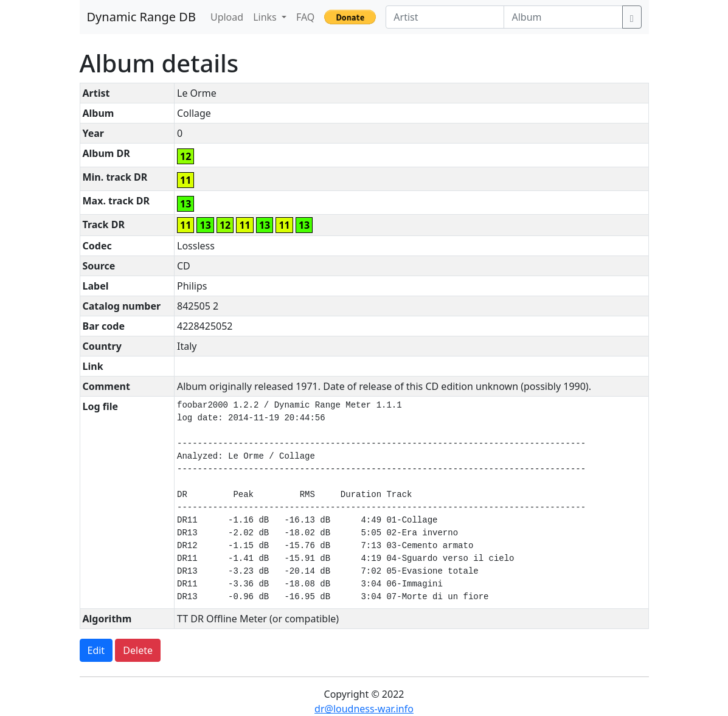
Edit (96, 650)
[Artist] (445, 17)
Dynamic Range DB (141, 17)
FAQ (305, 17)
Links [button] (266, 17)
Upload (227, 17)
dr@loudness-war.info (364, 709)
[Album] (563, 17)
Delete (138, 650)
